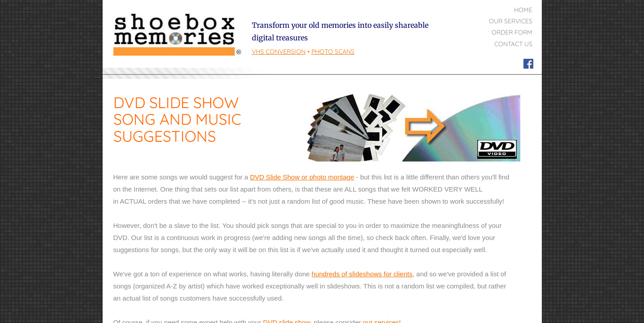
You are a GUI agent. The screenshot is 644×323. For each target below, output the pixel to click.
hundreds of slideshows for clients (362, 274)
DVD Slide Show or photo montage (302, 177)
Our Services (511, 21)
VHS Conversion (279, 52)
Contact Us (513, 44)
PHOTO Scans (333, 52)
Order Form (512, 32)
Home (523, 10)
